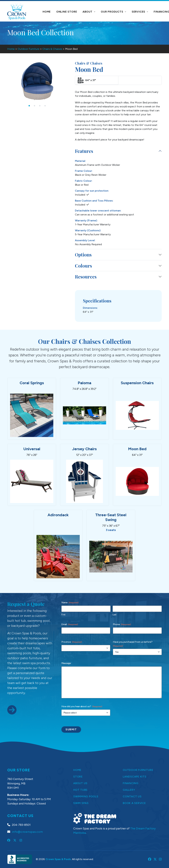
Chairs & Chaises (52, 49)
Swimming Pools (86, 796)
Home (47, 12)
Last (114, 615)
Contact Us (132, 796)
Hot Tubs (80, 790)
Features (84, 151)
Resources (86, 277)
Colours (83, 266)
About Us (80, 783)
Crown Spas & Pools (58, 859)
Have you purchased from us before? (133, 644)
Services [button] (140, 12)
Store (78, 777)
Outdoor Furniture (29, 49)
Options (83, 255)
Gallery (129, 790)
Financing (131, 783)
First (63, 615)
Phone (122, 624)
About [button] (89, 12)
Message (66, 663)
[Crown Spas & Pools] (17, 12)
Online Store (67, 12)
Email (70, 624)
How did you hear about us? (82, 707)
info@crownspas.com (27, 832)
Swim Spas (81, 803)
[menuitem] (47, 12)
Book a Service (134, 803)
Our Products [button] (113, 12)
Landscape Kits (135, 777)
